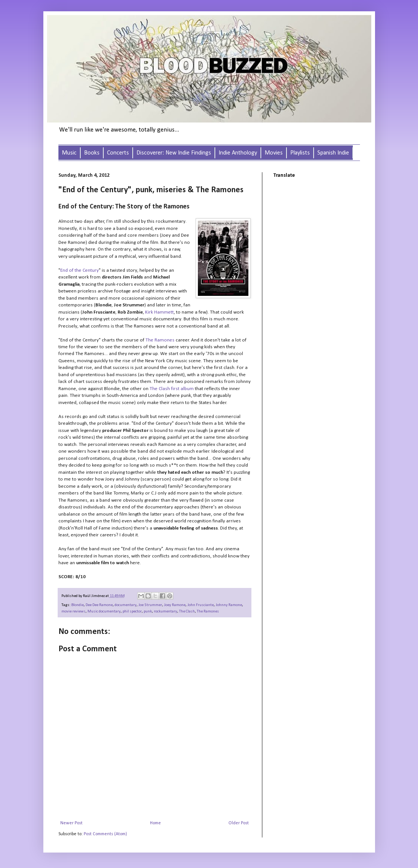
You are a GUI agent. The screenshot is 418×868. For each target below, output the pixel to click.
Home (155, 823)
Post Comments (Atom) (105, 834)
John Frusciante (201, 605)
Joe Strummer (150, 605)
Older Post (239, 823)
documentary (126, 605)
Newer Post (71, 823)
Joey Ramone (175, 605)
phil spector (132, 612)
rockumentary (165, 612)
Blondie (77, 605)
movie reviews (73, 612)
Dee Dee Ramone (99, 605)
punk (148, 612)
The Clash (187, 612)
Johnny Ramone (229, 605)
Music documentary (104, 612)
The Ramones (208, 612)
